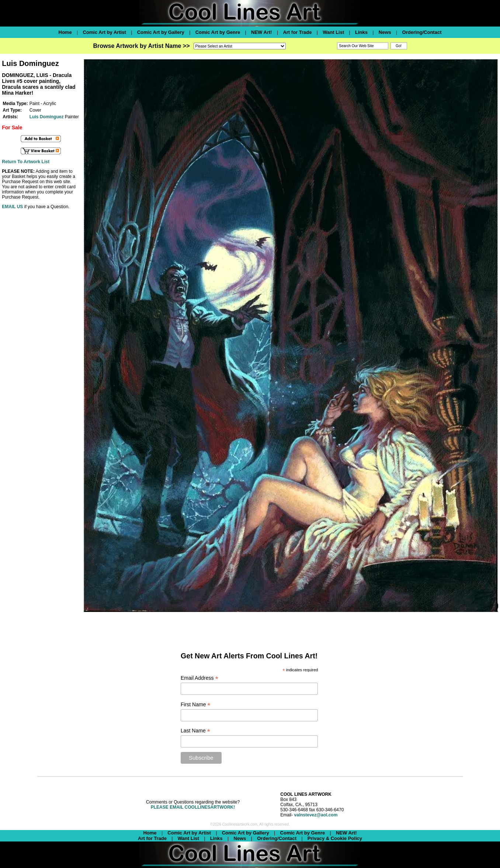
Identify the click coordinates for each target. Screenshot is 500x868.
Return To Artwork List (26, 162)
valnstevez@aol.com (316, 815)
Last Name (195, 731)
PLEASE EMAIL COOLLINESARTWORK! (193, 807)
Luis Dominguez (47, 117)
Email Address (199, 678)
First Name (196, 705)
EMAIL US (12, 207)
